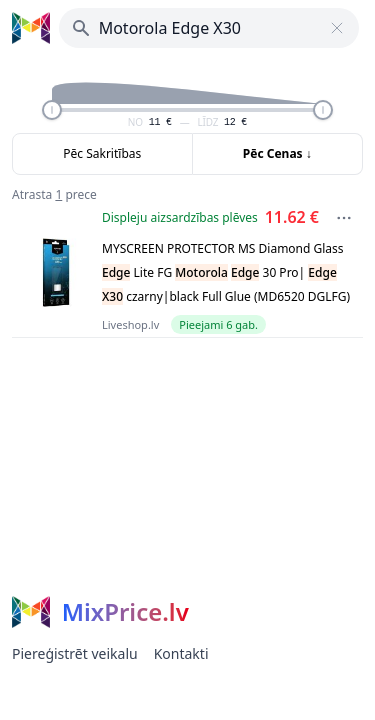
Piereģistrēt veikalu (75, 653)
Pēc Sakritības (102, 153)
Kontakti (181, 653)
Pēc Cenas (277, 153)
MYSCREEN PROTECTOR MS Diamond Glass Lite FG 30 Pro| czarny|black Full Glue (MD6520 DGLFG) (226, 272)
